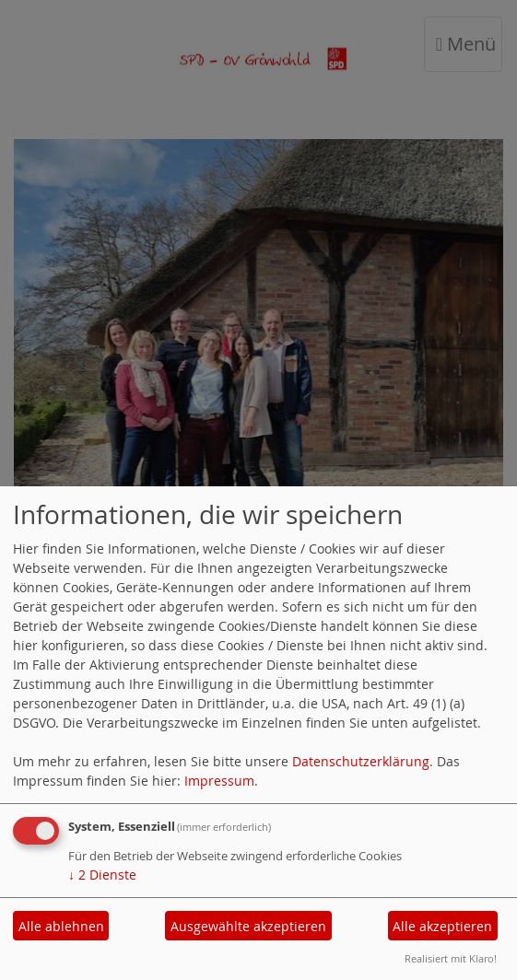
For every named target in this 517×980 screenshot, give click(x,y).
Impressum (219, 781)
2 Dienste (102, 875)
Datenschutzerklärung (361, 761)
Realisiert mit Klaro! (451, 958)
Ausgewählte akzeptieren (248, 926)
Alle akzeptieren (442, 926)
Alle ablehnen (61, 926)
